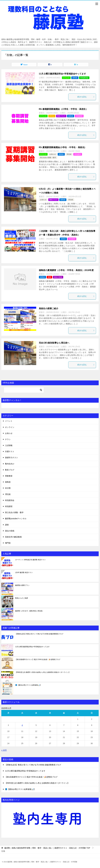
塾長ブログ (61, 116)
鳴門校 (8, 543)
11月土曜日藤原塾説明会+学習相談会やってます (62, 74)
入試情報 (9, 445)
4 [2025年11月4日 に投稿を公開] (22, 725)
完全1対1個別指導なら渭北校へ (54, 343)
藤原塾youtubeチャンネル (16, 519)
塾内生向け (10, 464)
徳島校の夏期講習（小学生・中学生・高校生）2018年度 (66, 270)
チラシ (52, 116)
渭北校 (69, 154)
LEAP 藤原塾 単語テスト (24, 573)
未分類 (8, 488)
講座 (49, 277)
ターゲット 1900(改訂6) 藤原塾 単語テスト (30, 560)
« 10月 (4, 750)
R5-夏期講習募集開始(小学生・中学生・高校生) (62, 147)
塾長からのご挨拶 (22, 598)
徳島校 (75, 78)
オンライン (10, 427)
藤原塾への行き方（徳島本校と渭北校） (29, 611)
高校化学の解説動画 (13, 537)
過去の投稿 (58, 277)
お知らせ (53, 154)
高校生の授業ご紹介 (49, 308)
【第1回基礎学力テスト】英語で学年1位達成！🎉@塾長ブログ (38, 659)
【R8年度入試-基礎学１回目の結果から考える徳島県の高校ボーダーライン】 (43, 672)
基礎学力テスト (12, 458)
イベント (66, 78)
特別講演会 (84, 78)
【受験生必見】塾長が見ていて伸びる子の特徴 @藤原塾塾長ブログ (39, 634)
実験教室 (9, 476)
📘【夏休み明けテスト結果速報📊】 (29, 685)
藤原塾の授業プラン (22, 585)
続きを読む (86, 97)
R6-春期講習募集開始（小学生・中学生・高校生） (63, 109)
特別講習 (79, 116)
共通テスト (10, 451)
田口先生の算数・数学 (48, 158)
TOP (47, 848)
